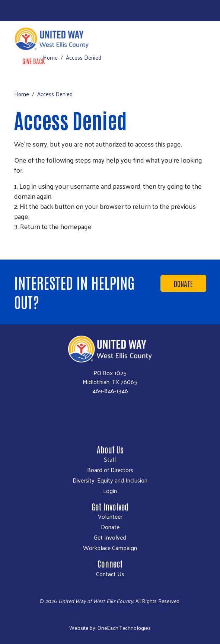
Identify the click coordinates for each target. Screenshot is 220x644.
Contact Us (110, 574)
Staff (110, 459)
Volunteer (110, 516)
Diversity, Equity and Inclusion (110, 480)
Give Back (34, 61)
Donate (183, 283)
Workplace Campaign (110, 548)
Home (50, 57)
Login (110, 491)
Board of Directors (110, 470)
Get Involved (110, 537)
